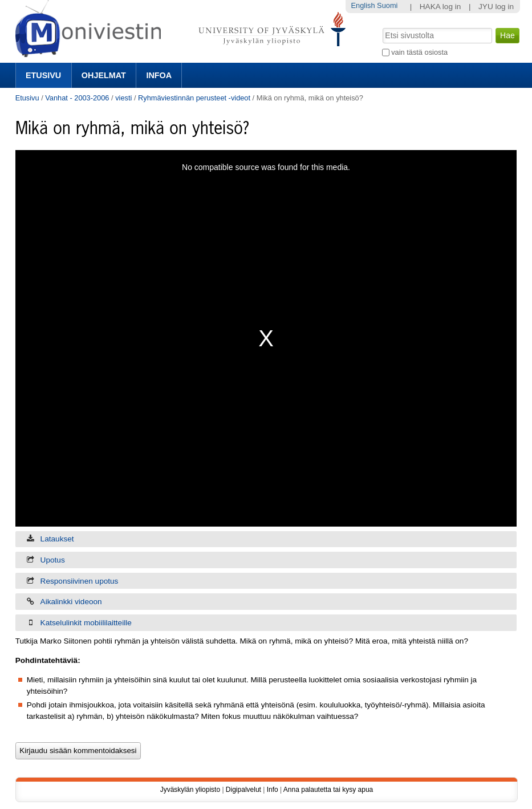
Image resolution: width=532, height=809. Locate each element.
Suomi (387, 5)
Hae (381, 27)
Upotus (53, 560)
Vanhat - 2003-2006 (77, 98)
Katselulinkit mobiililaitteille (86, 623)
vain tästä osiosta (419, 52)
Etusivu (43, 75)
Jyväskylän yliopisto (190, 790)
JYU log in (496, 7)
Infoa (159, 75)
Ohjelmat (104, 75)
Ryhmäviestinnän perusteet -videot (194, 98)
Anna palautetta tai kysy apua (328, 790)
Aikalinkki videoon (71, 602)
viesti (123, 98)
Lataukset (57, 539)
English (363, 5)
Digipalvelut (243, 790)
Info (273, 790)
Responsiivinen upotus (80, 581)
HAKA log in (440, 7)
